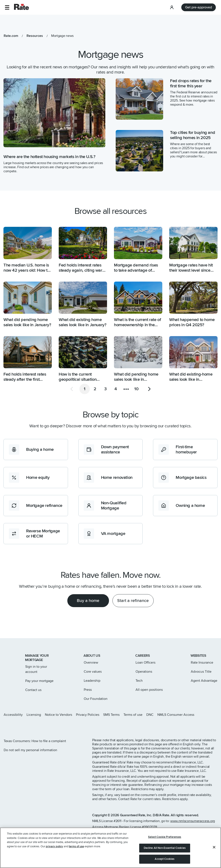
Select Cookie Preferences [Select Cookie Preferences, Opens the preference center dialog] (165, 844)
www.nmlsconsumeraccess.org (193, 821)
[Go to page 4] (116, 389)
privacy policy (54, 853)
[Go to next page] (149, 389)
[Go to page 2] (95, 389)
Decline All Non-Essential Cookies (165, 855)
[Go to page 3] (105, 389)
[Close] (214, 854)
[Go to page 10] (136, 389)
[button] (7, 7)
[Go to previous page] (72, 389)
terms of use (76, 853)
